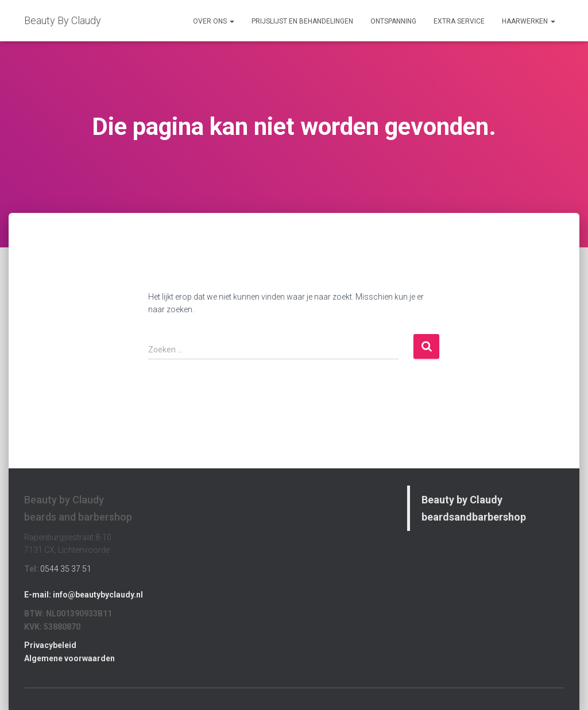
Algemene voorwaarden (69, 658)
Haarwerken (529, 21)
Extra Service (459, 21)
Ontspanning (393, 21)
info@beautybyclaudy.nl (98, 595)
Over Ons (214, 21)
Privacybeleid (50, 645)
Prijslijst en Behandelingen (302, 21)
